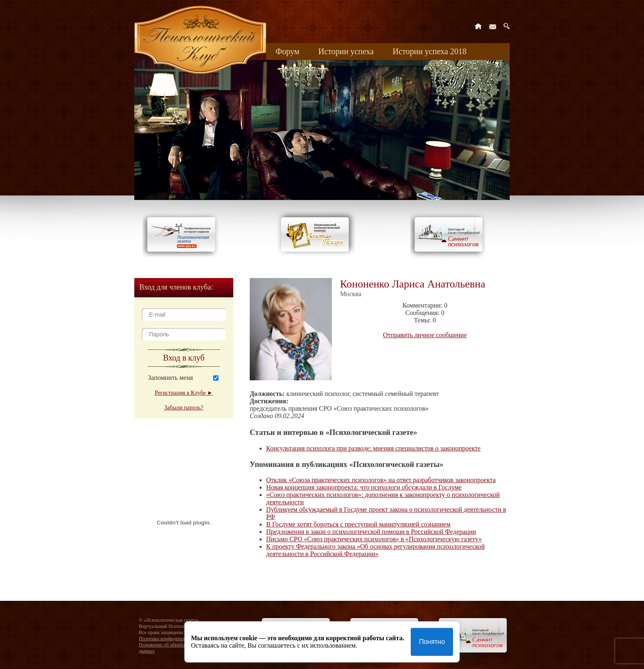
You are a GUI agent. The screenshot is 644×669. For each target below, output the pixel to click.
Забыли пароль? (184, 408)
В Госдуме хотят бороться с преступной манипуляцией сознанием (358, 524)
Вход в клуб (184, 358)
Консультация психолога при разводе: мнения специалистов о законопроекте (373, 448)
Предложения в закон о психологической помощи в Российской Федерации (371, 532)
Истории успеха (346, 51)
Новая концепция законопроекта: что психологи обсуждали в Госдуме (364, 487)
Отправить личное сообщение (425, 335)
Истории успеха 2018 (430, 51)
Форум (287, 51)
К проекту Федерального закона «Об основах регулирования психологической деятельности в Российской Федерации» (375, 550)
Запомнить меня (170, 378)
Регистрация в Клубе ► (184, 393)
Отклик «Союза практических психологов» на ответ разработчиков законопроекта (381, 480)
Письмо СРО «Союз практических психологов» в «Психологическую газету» (374, 539)
